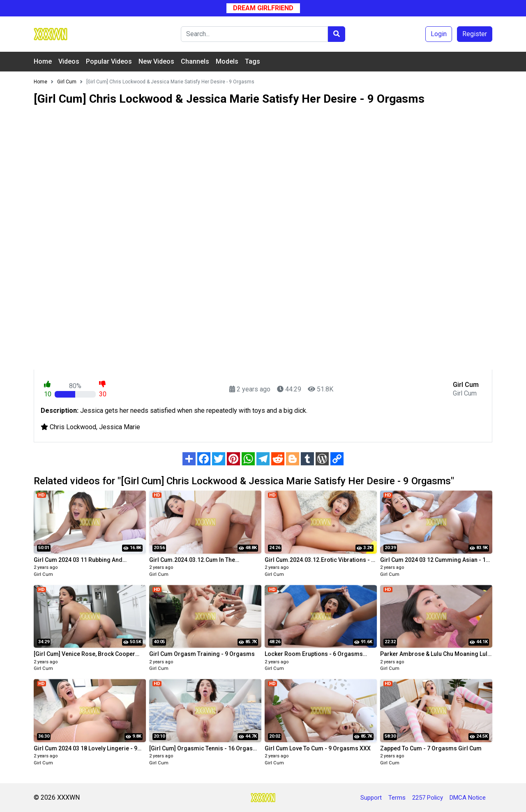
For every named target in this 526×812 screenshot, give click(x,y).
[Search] (254, 34)
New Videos (156, 61)
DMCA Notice (468, 798)
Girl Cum (43, 574)
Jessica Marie (120, 427)
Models (227, 61)
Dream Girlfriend (263, 8)
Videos (69, 61)
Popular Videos (109, 61)
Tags (253, 61)
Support (371, 798)
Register (475, 34)
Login (439, 34)
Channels (195, 61)
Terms (397, 798)
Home (43, 61)
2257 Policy (428, 798)
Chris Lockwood (73, 427)
